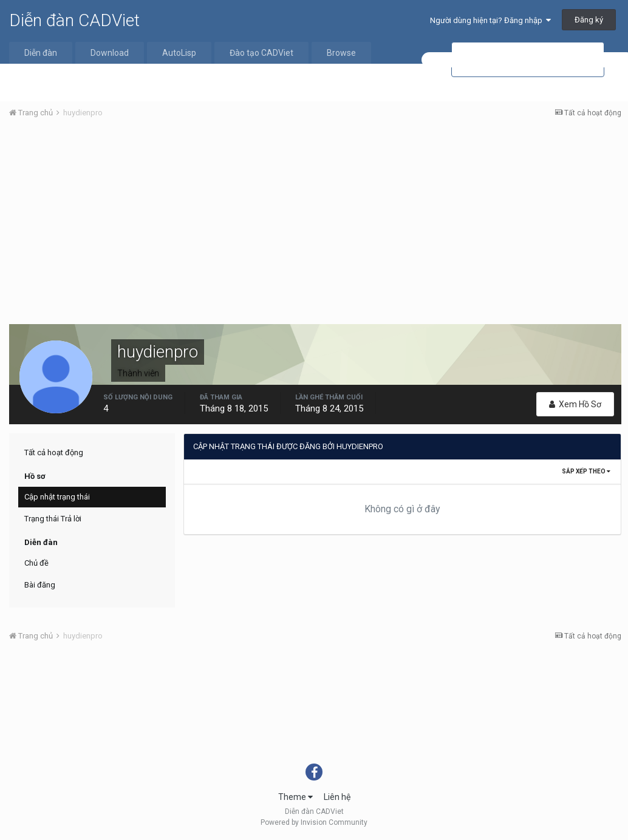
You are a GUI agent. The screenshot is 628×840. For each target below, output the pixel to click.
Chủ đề (36, 563)
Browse (341, 53)
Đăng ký (589, 20)
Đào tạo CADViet (261, 53)
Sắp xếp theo (586, 471)
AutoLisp (179, 53)
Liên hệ (337, 797)
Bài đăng (40, 585)
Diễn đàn (41, 53)
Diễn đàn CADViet (74, 20)
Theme (295, 797)
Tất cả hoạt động (54, 452)
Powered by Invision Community (314, 822)
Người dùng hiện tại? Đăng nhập (490, 20)
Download (110, 53)
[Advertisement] (315, 219)
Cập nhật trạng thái (57, 497)
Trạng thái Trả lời (53, 519)
